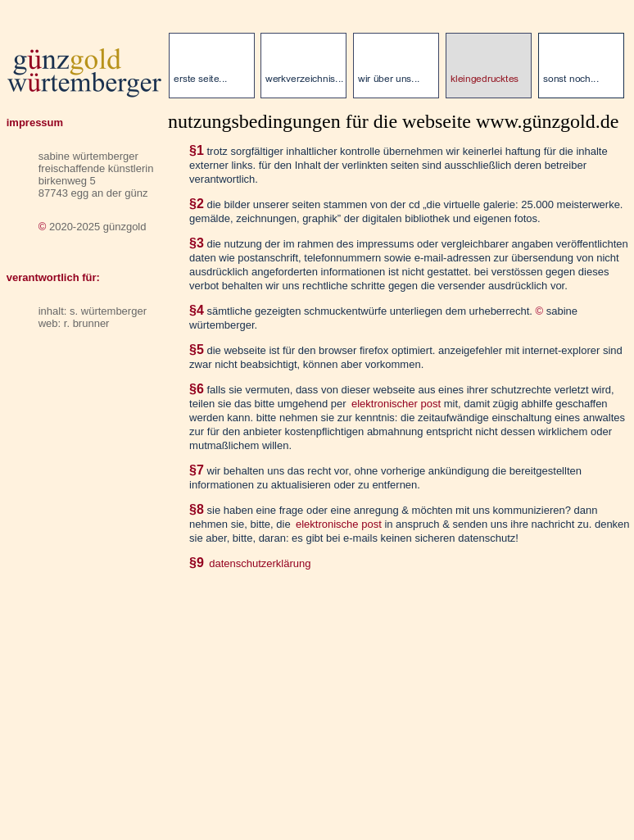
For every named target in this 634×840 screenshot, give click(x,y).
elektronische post (339, 524)
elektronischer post (396, 404)
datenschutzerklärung (260, 563)
